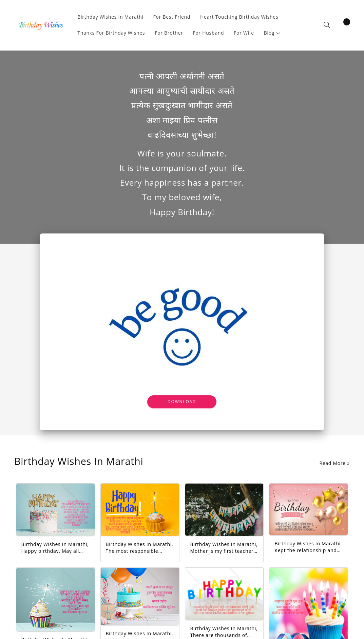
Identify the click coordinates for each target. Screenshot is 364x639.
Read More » (334, 463)
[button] (272, 33)
